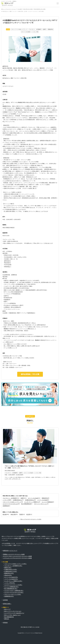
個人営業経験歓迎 (26, 504)
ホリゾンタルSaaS (33, 498)
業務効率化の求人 (9, 573)
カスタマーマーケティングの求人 (13, 585)
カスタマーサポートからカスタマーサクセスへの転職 (17, 556)
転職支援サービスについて (10, 551)
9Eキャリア (7, 609)
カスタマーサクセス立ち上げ (10, 504)
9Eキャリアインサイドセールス (13, 611)
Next (57, 459)
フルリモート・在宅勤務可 (10, 498)
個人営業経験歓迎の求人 (11, 589)
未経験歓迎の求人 (9, 596)
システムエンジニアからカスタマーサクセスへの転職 (17, 558)
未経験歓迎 (6, 506)
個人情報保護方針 (9, 617)
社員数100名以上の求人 (11, 569)
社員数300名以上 (17, 500)
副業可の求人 (8, 568)
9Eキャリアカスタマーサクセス (9, 9)
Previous (3, 459)
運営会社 (7, 619)
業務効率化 (45, 498)
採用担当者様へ (7, 604)
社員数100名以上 (30, 500)
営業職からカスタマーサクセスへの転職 (14, 554)
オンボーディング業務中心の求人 (13, 581)
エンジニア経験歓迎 (47, 502)
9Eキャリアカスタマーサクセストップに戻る (31, 519)
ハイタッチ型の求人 (10, 583)
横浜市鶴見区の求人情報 (40, 9)
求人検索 (20, 9)
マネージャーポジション (40, 504)
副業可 (23, 498)
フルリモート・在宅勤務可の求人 (13, 566)
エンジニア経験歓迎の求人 (11, 587)
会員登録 (5, 600)
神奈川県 (13, 514)
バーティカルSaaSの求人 (11, 579)
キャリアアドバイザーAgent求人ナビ (14, 613)
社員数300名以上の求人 (11, 571)
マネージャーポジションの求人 (13, 594)
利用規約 (5, 623)
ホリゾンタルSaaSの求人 (11, 577)
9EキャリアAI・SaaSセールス (12, 615)
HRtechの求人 (8, 575)
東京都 (4, 514)
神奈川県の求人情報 (28, 9)
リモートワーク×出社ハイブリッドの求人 (15, 564)
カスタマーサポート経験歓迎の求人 (14, 591)
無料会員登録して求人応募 (30, 374)
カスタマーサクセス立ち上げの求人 (14, 592)
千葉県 (21, 514)
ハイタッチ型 (6, 500)
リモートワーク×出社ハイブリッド (12, 502)
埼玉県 (28, 514)
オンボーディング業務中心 (31, 502)
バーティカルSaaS (42, 500)
